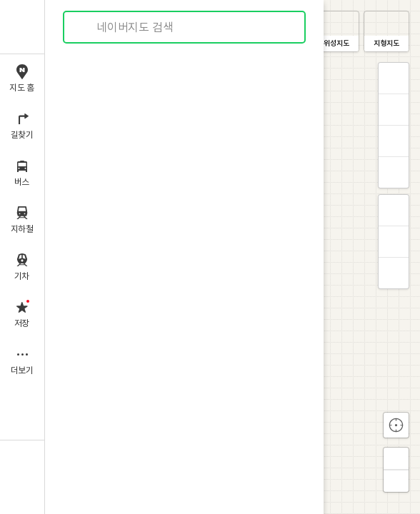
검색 (84, 27)
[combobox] (185, 27)
